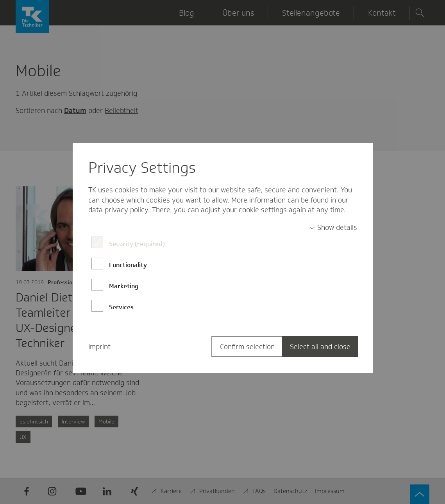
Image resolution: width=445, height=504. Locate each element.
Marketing (124, 286)
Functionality (128, 265)
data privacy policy (118, 210)
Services (121, 307)
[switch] (333, 228)
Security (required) (137, 244)
